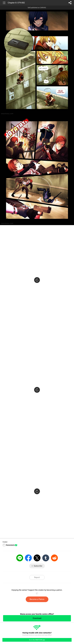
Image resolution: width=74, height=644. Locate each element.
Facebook (28, 558)
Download (37, 618)
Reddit (54, 558)
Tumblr (46, 558)
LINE (20, 558)
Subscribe (38, 566)
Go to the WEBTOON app (37, 640)
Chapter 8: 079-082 (16, 3)
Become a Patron (37, 599)
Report (37, 577)
